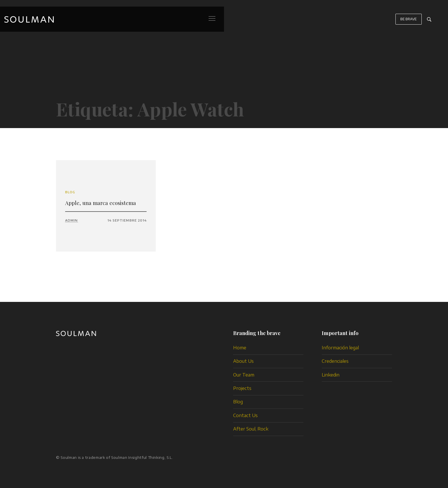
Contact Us (245, 415)
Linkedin (331, 375)
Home (240, 348)
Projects (242, 388)
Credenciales (335, 361)
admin (72, 220)
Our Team (244, 375)
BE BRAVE (409, 22)
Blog (70, 192)
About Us (243, 361)
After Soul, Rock (251, 429)
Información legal (340, 348)
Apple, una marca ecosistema (101, 203)
